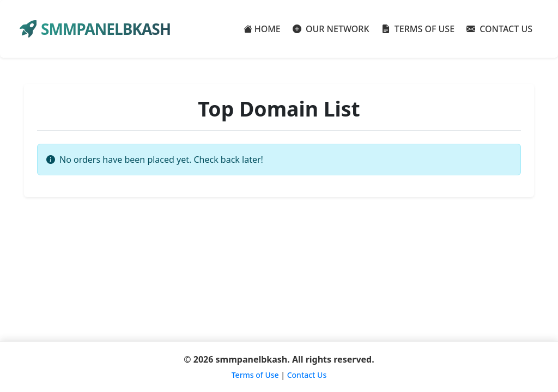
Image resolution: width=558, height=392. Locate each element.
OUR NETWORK (331, 29)
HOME (262, 29)
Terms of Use (255, 375)
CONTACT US (499, 29)
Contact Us (307, 375)
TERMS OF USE (418, 29)
